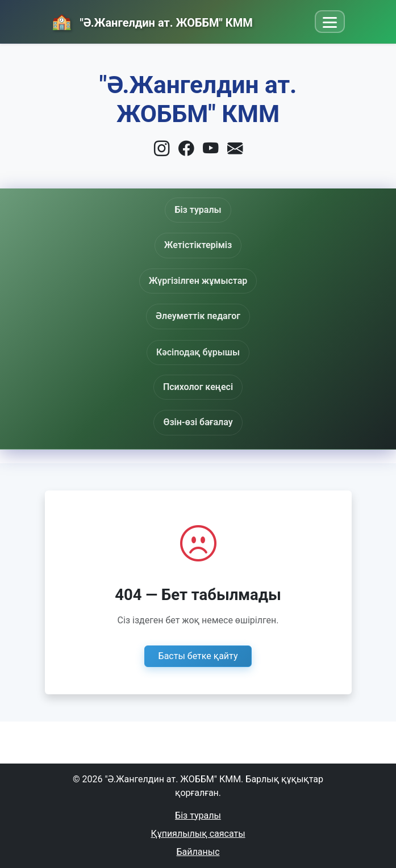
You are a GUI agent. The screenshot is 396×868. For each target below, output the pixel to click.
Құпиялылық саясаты (198, 834)
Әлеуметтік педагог (198, 318)
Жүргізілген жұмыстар (198, 281)
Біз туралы (198, 815)
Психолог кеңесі (198, 387)
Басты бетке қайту (198, 656)
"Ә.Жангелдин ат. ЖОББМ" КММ (165, 23)
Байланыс (198, 852)
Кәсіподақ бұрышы (198, 356)
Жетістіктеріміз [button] (198, 245)
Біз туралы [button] (198, 210)
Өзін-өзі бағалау (198, 422)
